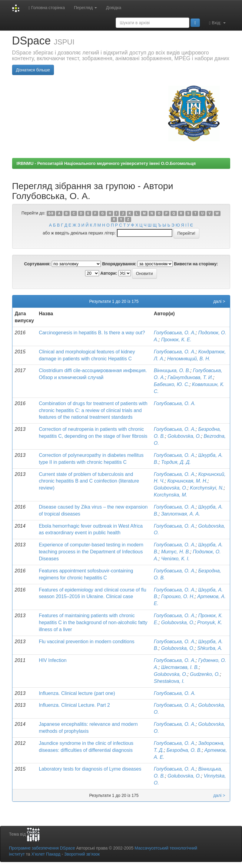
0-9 (51, 213)
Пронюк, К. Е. (176, 340)
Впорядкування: (119, 264)
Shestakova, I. (169, 681)
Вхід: (217, 23)
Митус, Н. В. (176, 552)
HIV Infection (53, 660)
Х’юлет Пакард (46, 854)
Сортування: (37, 264)
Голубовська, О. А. (175, 333)
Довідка (114, 8)
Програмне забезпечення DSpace (42, 848)
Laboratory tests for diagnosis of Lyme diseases (90, 769)
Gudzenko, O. (205, 674)
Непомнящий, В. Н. (189, 359)
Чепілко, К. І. (175, 559)
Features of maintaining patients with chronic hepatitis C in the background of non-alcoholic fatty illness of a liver (93, 622)
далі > (219, 301)
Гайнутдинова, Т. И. (190, 377)
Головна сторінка (47, 8)
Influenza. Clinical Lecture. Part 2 (74, 705)
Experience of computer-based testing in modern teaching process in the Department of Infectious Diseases (91, 552)
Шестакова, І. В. (180, 667)
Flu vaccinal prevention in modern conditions (87, 642)
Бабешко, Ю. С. (172, 384)
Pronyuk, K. (210, 622)
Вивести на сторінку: (196, 264)
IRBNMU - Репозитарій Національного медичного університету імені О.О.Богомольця (106, 163)
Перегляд (85, 8)
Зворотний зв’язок (82, 854)
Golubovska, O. (184, 436)
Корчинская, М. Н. (187, 481)
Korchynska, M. (171, 495)
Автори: (109, 273)
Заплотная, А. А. (181, 514)
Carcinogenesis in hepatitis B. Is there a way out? (92, 333)
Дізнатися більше (33, 70)
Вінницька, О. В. (172, 370)
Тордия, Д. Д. (176, 462)
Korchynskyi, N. (207, 488)
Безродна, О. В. (184, 750)
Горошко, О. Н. (178, 596)
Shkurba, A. (210, 648)
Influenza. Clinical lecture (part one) (77, 693)
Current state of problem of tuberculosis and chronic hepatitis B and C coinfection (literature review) (89, 481)
